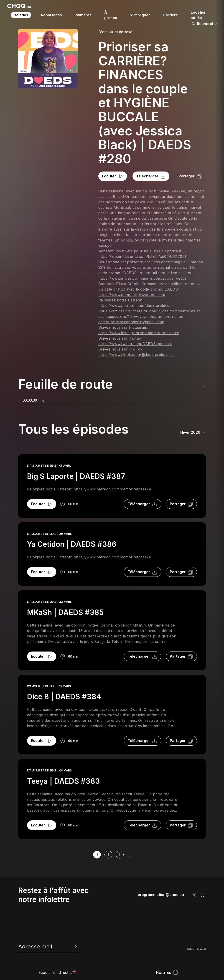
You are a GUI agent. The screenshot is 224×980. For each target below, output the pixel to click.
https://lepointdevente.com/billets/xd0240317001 (142, 256)
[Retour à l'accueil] (19, 6)
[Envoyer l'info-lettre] (75, 947)
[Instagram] (194, 895)
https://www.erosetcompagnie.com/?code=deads (143, 278)
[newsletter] (48, 947)
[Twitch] (203, 895)
